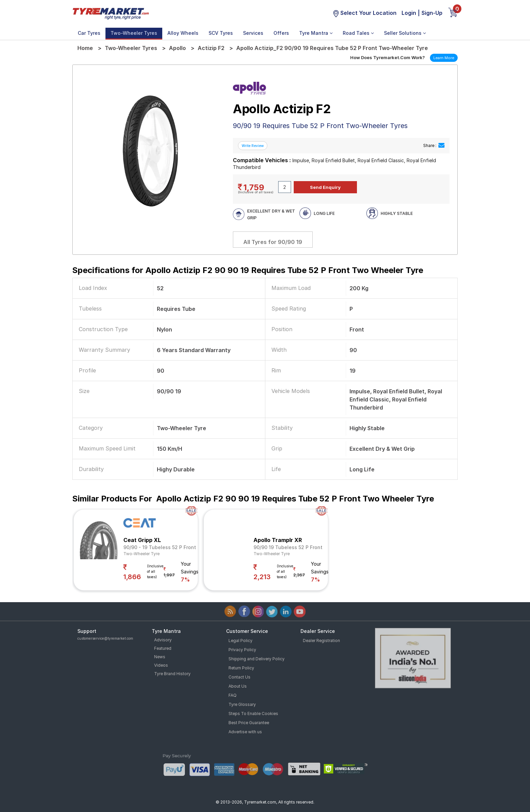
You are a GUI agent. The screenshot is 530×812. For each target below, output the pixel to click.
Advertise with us (245, 732)
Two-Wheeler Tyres (134, 33)
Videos (161, 665)
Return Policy (241, 668)
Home (85, 48)
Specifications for (248, 270)
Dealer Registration (321, 641)
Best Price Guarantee (249, 723)
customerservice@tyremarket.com (105, 638)
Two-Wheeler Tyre (141, 554)
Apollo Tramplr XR (278, 540)
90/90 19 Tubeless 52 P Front (288, 547)
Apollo (177, 48)
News (160, 657)
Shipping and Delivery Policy (257, 659)
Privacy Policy (242, 650)
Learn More (444, 58)
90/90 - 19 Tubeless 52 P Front (160, 547)
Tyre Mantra (316, 33)
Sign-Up (432, 13)
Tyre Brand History (172, 674)
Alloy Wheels (183, 33)
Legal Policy (240, 641)
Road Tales (358, 33)
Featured (163, 648)
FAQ (233, 695)
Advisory (163, 640)
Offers (281, 33)
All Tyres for (273, 242)
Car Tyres (89, 33)
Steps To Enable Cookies (253, 713)
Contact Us (239, 677)
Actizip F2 (211, 48)
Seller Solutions (405, 33)
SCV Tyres (221, 33)
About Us (238, 686)
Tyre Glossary (242, 704)
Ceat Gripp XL (142, 540)
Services (253, 33)
